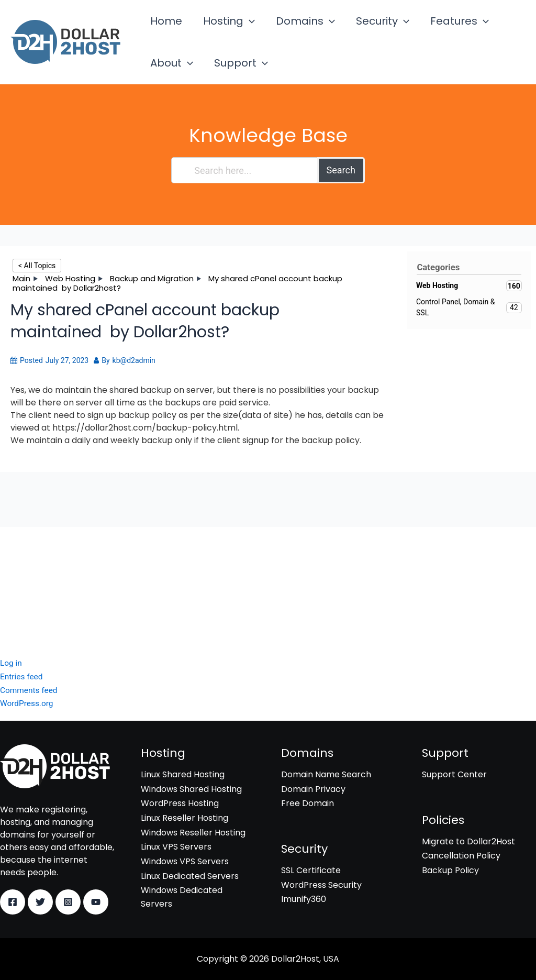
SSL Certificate (30, 568)
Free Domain (308, 804)
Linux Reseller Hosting (185, 818)
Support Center (454, 774)
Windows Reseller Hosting (193, 833)
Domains (290, 28)
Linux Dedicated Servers (190, 876)
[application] (240, 28)
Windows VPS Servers (185, 861)
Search (341, 199)
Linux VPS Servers (176, 847)
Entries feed (22, 677)
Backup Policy (450, 870)
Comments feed (30, 690)
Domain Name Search (326, 774)
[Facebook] (13, 902)
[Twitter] (40, 902)
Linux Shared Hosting (183, 774)
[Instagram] (68, 902)
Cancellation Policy (461, 856)
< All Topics (37, 295)
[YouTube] (96, 902)
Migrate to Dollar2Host (468, 841)
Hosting (220, 28)
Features (431, 28)
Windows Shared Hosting (191, 789)
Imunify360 (23, 597)
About (497, 28)
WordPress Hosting (180, 804)
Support (174, 85)
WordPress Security (40, 583)
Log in (11, 663)
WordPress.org (27, 704)
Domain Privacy (313, 789)
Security (361, 28)
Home (163, 28)
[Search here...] (245, 200)
